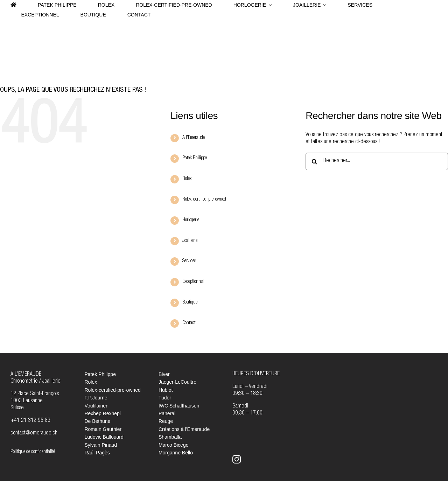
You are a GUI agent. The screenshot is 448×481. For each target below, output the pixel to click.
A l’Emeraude (194, 138)
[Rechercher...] (377, 161)
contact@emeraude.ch (34, 433)
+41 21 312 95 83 (30, 421)
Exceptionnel (193, 282)
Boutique (190, 302)
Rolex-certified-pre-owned (204, 200)
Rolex (187, 179)
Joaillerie (190, 241)
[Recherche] (314, 161)
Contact (189, 323)
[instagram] (237, 459)
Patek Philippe (195, 158)
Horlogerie (191, 220)
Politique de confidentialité (33, 452)
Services (189, 261)
